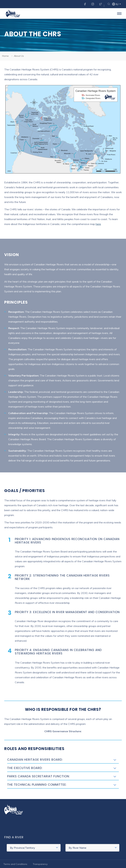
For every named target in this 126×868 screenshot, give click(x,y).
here (98, 224)
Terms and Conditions (15, 864)
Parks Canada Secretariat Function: (39, 776)
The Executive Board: (25, 768)
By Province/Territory (34, 848)
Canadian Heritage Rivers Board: (35, 760)
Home (5, 56)
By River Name (93, 848)
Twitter (101, 4)
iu (117, 4)
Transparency (40, 864)
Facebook (85, 4)
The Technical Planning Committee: (37, 785)
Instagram (93, 4)
